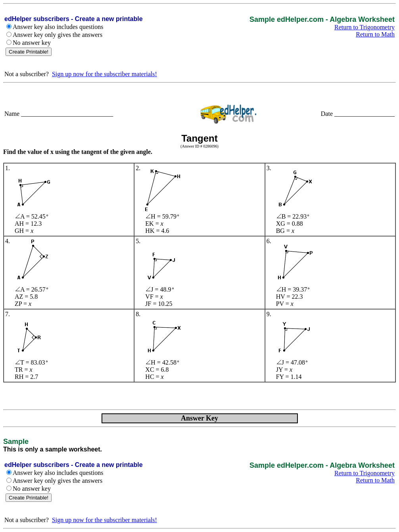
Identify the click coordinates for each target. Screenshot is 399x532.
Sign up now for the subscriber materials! (105, 74)
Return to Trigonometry (364, 27)
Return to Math (375, 34)
